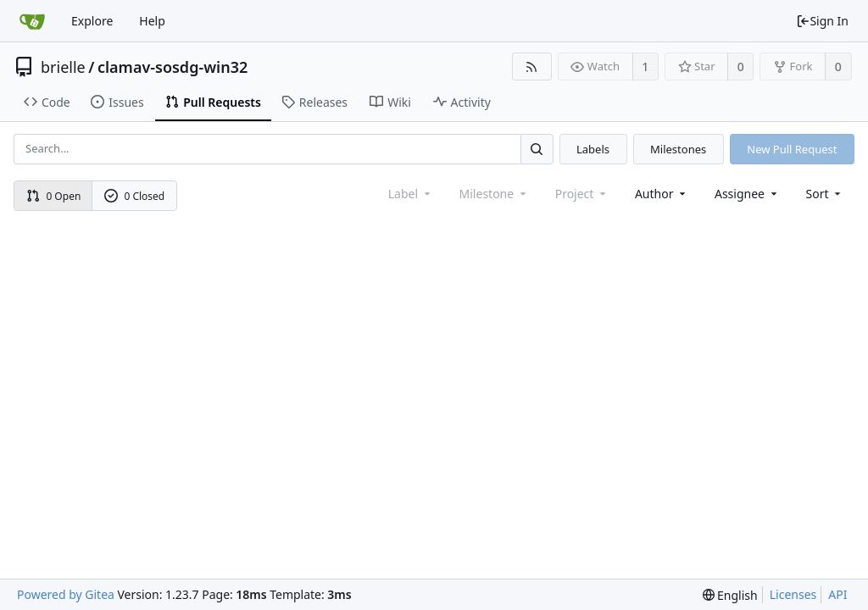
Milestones (678, 149)
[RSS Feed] (532, 67)
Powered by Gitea (66, 594)
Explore (92, 21)
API (837, 594)
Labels (593, 149)
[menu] (825, 194)
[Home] (32, 21)
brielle (63, 67)
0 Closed (135, 196)
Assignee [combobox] (747, 194)
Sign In (822, 21)
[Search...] (537, 149)
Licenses (793, 594)
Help (152, 21)
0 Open (54, 196)
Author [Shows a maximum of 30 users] (662, 194)
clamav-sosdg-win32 (172, 67)
